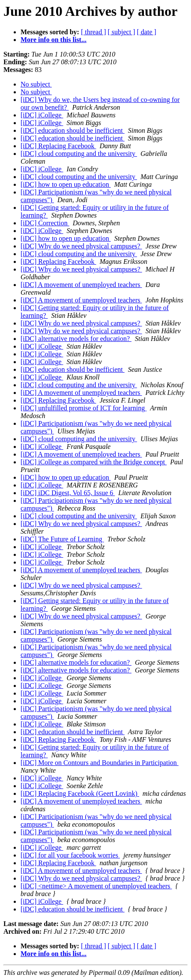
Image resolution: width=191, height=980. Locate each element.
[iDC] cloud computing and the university (79, 154)
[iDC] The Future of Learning (62, 539)
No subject (36, 84)
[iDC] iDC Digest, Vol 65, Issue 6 (68, 493)
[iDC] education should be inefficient (73, 130)
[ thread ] (94, 32)
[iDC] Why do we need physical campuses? (81, 246)
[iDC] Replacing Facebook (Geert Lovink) (80, 793)
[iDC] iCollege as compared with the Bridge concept (94, 462)
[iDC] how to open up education (66, 184)
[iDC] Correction (45, 223)
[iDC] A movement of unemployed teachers (81, 285)
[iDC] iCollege (42, 115)
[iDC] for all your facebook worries (70, 855)
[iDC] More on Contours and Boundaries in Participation (100, 763)
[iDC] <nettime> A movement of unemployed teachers (96, 886)
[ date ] (147, 32)
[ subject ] (122, 32)
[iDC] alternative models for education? (76, 339)
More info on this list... (54, 40)
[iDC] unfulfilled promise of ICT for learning (84, 408)
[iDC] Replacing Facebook (58, 146)
